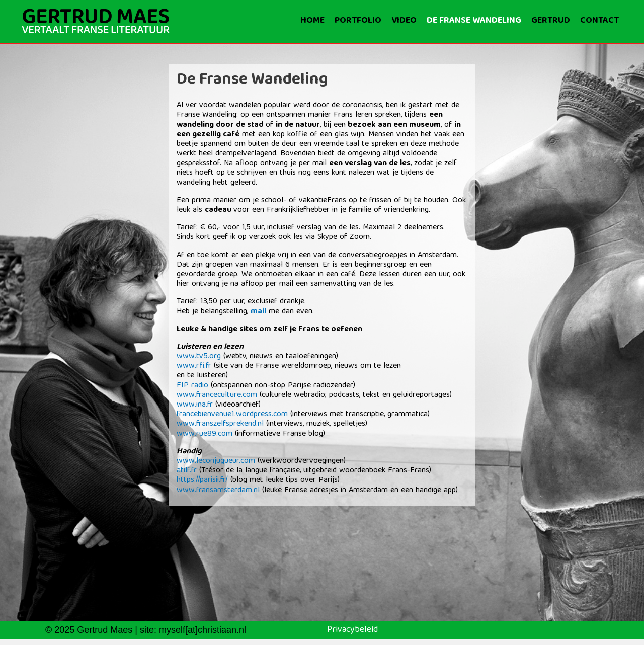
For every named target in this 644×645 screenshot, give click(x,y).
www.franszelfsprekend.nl (221, 424)
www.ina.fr (195, 405)
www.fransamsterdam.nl (218, 491)
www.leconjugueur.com (217, 461)
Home (312, 21)
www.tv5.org (199, 357)
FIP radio (192, 386)
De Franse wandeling (474, 21)
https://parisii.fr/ (202, 480)
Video (404, 21)
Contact (599, 21)
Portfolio (358, 21)
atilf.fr (188, 471)
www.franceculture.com (217, 395)
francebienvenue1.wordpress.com (232, 415)
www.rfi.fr (194, 366)
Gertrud (551, 21)
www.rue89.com (205, 434)
